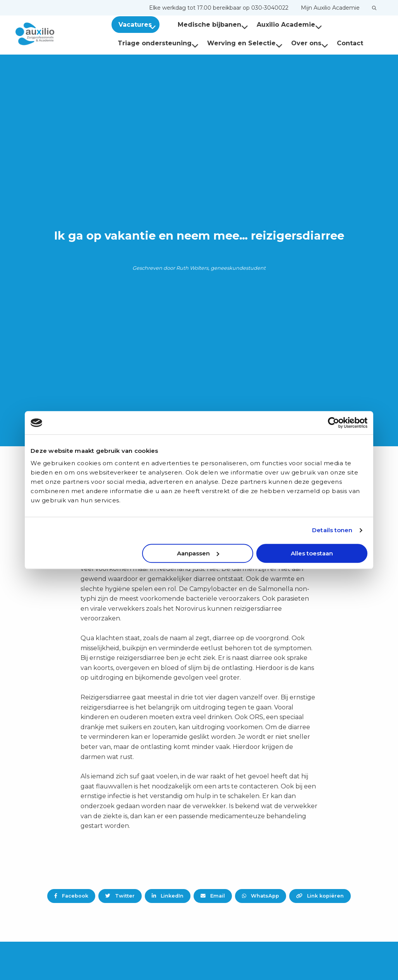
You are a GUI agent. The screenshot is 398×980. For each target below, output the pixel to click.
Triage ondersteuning (158, 43)
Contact (350, 43)
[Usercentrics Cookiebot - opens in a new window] (334, 423)
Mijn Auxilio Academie (330, 8)
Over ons (310, 43)
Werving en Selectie (245, 43)
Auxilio (54, 34)
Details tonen (332, 530)
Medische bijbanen (203, 25)
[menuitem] (219, 8)
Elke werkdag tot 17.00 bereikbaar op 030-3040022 (219, 8)
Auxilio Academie (280, 25)
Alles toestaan (312, 553)
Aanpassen (198, 553)
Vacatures (139, 25)
